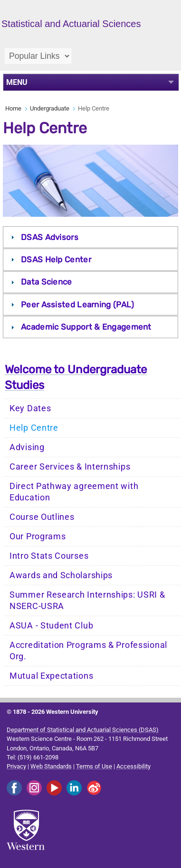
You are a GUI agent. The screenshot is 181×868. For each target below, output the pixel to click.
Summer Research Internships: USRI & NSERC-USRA (87, 600)
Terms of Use (94, 766)
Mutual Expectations (51, 676)
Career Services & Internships (70, 467)
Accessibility (133, 766)
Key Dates (30, 408)
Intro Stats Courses (49, 556)
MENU (17, 82)
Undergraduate (50, 108)
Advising (27, 447)
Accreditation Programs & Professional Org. (88, 651)
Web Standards (51, 766)
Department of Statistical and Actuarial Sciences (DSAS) (83, 730)
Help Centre (34, 428)
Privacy (16, 766)
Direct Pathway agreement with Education (74, 492)
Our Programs (38, 536)
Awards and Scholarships (61, 575)
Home (13, 108)
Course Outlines (42, 517)
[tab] (91, 237)
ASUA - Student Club (51, 626)
